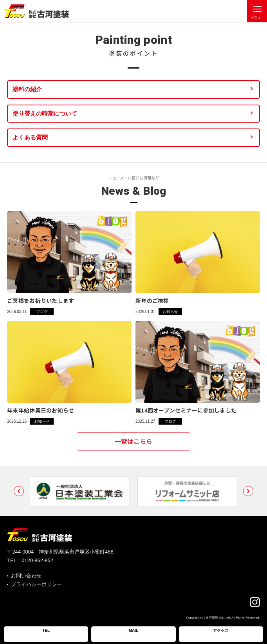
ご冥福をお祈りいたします (41, 300)
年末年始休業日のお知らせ (41, 410)
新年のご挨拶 (152, 300)
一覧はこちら (133, 445)
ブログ (42, 312)
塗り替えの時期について (45, 113)
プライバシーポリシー (36, 584)
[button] (19, 500)
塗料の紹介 (27, 89)
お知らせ (170, 312)
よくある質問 (30, 137)
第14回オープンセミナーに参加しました (186, 410)
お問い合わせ (26, 576)
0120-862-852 (37, 560)
